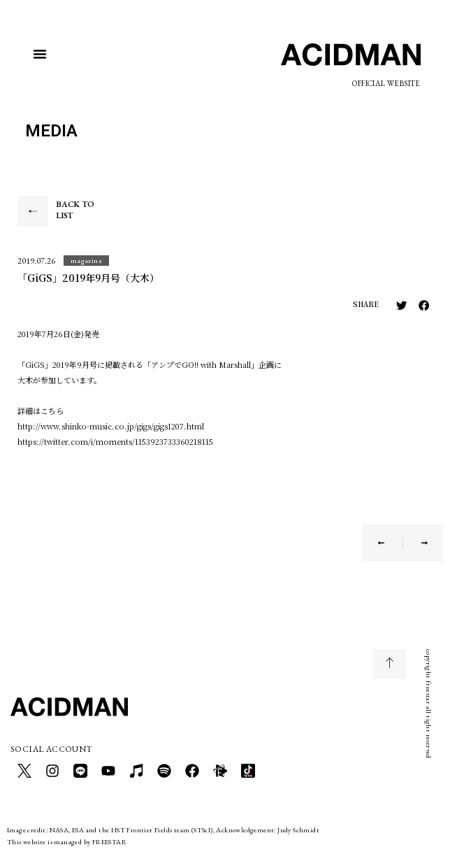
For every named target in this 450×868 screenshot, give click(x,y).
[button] (40, 54)
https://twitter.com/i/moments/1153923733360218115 (115, 441)
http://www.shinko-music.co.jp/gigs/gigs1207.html (111, 426)
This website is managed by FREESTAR (67, 842)
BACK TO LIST (75, 210)
